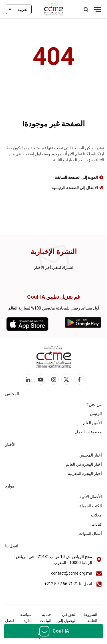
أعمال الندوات (90, 533)
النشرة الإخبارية (54, 252)
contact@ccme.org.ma (72, 573)
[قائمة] (98, 9)
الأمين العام (92, 423)
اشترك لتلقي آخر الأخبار (54, 267)
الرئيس (96, 414)
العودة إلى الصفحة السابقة (76, 177)
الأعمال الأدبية (91, 497)
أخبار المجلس (91, 455)
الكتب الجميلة (91, 506)
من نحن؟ (94, 404)
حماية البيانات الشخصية (44, 620)
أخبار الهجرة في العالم (84, 464)
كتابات (97, 524)
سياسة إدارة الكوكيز (26, 620)
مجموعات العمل (88, 432)
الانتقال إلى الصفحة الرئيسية (75, 188)
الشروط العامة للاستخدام (89, 620)
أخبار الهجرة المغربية (85, 473)
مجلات (96, 515)
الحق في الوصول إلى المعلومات (67, 620)
